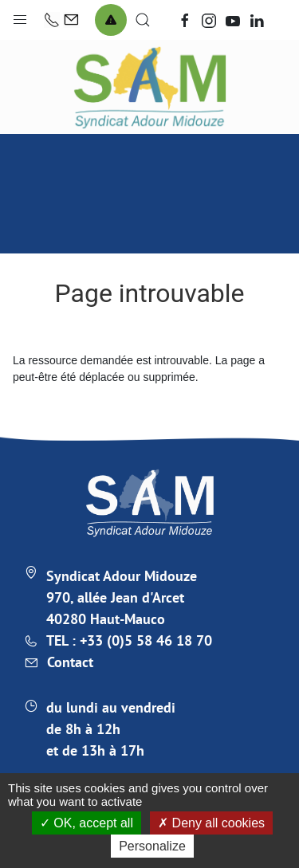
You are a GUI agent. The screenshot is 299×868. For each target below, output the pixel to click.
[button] (20, 16)
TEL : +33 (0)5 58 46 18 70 (129, 640)
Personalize (152, 846)
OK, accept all (87, 823)
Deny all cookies (211, 823)
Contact (70, 662)
